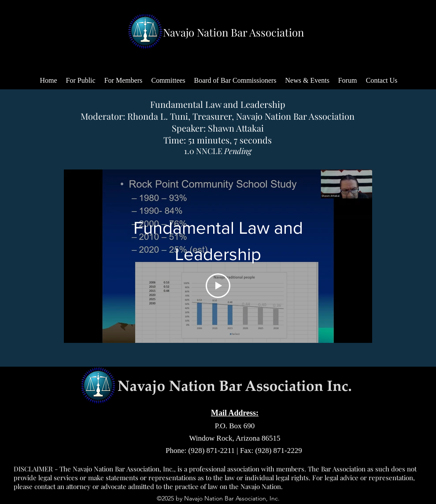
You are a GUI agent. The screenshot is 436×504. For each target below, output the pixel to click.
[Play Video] (218, 286)
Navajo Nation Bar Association (233, 32)
